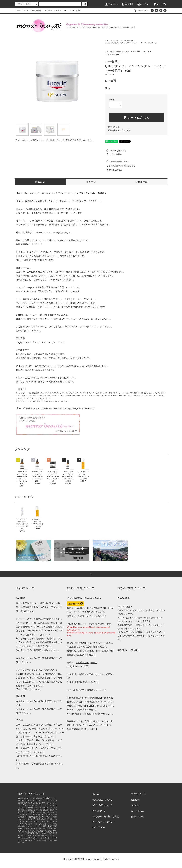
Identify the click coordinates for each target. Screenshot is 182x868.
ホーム (18, 10)
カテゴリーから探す (32, 10)
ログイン (142, 4)
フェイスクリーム (128, 41)
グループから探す (52, 10)
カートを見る (137, 811)
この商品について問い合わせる (120, 166)
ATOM (102, 828)
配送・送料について (102, 805)
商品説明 (40, 182)
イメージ (91, 182)
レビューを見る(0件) (116, 151)
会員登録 (127, 4)
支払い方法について (102, 800)
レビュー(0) (142, 182)
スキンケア (116, 41)
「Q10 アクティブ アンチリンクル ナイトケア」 (89, 327)
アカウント (111, 4)
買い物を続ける (113, 170)
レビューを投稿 (113, 154)
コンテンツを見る (72, 10)
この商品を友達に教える (117, 161)
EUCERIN (129, 43)
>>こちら (23, 662)
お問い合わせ (140, 10)
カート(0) (160, 4)
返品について (114, 127)
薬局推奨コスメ (117, 43)
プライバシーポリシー (103, 822)
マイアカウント (138, 794)
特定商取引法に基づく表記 (119, 130)
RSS (95, 828)
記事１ (101, 193)
